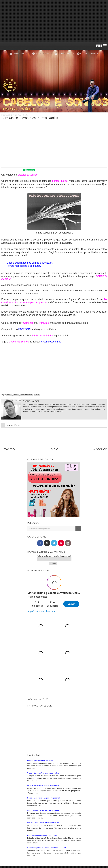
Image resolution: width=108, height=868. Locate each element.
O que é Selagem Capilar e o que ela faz (43, 773)
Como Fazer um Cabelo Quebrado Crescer (44, 835)
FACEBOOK (25, 329)
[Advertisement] (54, 21)
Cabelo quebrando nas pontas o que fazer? (30, 263)
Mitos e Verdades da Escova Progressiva (43, 785)
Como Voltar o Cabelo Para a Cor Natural (43, 810)
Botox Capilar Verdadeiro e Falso (40, 760)
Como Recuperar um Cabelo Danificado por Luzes (47, 848)
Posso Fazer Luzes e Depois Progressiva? (44, 798)
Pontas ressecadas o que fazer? (24, 266)
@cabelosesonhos (51, 342)
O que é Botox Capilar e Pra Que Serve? (43, 823)
